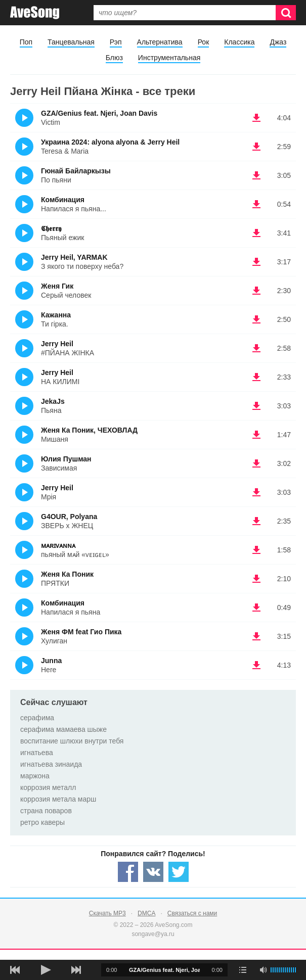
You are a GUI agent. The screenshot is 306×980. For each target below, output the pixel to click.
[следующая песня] (76, 970)
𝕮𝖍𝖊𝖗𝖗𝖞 (51, 228)
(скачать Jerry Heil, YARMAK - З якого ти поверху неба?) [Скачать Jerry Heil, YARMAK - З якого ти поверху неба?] (256, 262)
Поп (26, 42)
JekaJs (53, 401)
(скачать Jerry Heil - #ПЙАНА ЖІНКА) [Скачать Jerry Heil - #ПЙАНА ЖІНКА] (256, 348)
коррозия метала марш (58, 799)
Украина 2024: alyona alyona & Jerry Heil (110, 142)
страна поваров (46, 811)
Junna (51, 661)
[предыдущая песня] (15, 970)
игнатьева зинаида (51, 764)
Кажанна (56, 315)
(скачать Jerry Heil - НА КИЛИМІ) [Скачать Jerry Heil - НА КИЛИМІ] (256, 377)
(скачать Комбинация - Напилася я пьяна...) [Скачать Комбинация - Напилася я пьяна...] (256, 204)
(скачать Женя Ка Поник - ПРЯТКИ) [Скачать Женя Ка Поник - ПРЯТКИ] (256, 579)
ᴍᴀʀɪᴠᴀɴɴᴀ (58, 545)
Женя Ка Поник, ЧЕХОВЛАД (89, 430)
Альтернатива (160, 42)
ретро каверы (42, 822)
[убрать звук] (263, 970)
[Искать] (286, 13)
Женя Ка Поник (67, 574)
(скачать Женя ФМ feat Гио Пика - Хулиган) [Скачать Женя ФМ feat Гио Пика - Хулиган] (256, 636)
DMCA (146, 913)
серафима (37, 718)
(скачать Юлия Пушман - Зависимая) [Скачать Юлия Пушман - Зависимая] (256, 463)
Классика (239, 42)
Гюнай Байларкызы (76, 171)
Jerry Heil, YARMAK (74, 257)
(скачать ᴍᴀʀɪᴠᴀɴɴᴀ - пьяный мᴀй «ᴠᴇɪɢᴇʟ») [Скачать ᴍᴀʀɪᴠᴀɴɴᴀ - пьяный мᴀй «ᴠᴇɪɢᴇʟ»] (256, 550)
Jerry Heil (57, 344)
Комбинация (63, 200)
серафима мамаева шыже (63, 729)
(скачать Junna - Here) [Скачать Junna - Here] (256, 665)
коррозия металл (48, 787)
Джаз (278, 42)
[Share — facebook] (128, 872)
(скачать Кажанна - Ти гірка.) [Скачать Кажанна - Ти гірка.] (256, 319)
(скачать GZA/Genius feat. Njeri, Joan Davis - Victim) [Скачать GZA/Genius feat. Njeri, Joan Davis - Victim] (256, 118)
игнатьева (37, 753)
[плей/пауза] (46, 970)
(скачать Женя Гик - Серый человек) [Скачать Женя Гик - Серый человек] (256, 291)
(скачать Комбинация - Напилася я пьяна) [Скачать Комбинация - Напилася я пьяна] (256, 608)
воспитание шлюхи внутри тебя (72, 741)
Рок (204, 42)
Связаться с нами (192, 913)
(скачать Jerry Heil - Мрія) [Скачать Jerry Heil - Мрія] (256, 492)
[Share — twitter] (179, 872)
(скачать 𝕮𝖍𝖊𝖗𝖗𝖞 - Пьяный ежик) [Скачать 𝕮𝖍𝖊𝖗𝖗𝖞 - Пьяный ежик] (256, 233)
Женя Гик (57, 286)
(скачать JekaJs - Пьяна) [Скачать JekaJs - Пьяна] (256, 406)
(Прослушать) (24, 118)
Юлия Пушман (66, 459)
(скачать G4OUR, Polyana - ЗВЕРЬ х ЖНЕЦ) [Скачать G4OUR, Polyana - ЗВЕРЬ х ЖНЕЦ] (256, 521)
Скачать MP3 (107, 913)
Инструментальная (169, 58)
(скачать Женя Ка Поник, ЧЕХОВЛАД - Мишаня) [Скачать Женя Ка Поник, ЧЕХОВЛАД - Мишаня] (256, 435)
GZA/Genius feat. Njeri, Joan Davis (99, 113)
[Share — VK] (153, 872)
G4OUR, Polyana (69, 517)
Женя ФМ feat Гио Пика (81, 632)
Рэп (116, 42)
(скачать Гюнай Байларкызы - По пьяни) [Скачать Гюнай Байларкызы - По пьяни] (256, 175)
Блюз (114, 58)
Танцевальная (71, 42)
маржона (35, 776)
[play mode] (243, 970)
